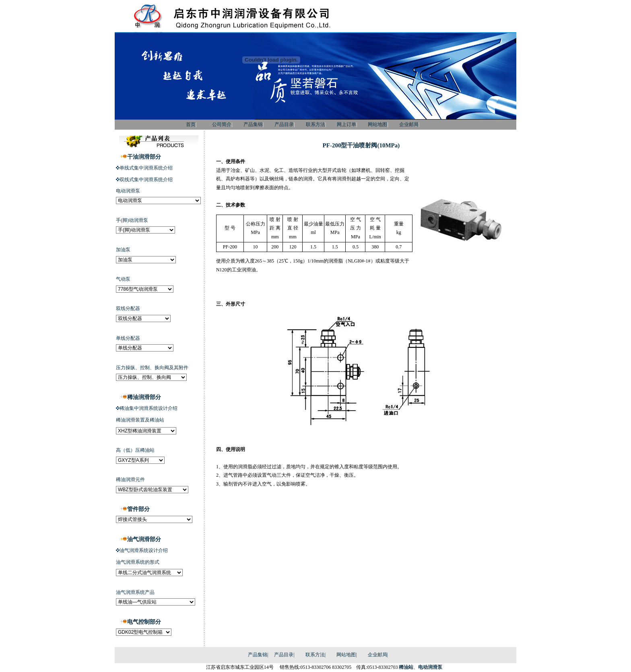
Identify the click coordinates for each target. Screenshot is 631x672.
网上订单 (346, 124)
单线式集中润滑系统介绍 (146, 168)
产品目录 (284, 124)
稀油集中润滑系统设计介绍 (148, 408)
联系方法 (315, 124)
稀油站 (406, 667)
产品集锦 (253, 124)
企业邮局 (409, 124)
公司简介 (222, 124)
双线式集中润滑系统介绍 (146, 180)
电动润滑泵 (430, 667)
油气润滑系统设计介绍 (144, 550)
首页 (180, 124)
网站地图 (377, 124)
